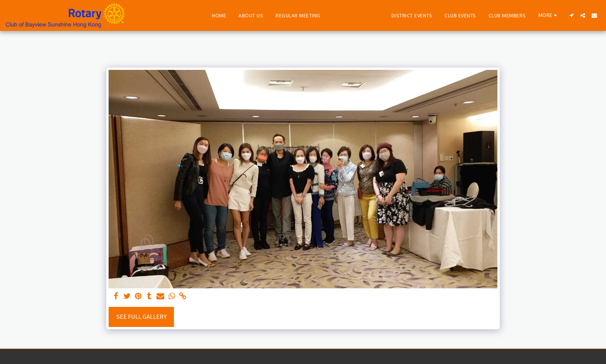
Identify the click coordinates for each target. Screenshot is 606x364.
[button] (571, 15)
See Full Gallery (141, 317)
